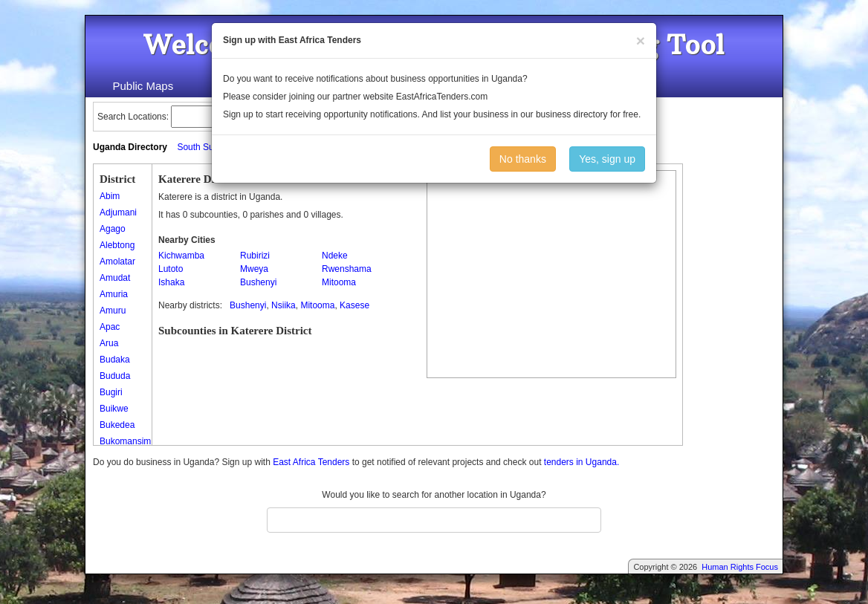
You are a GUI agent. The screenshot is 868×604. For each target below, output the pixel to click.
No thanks (523, 159)
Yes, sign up (607, 159)
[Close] (641, 40)
